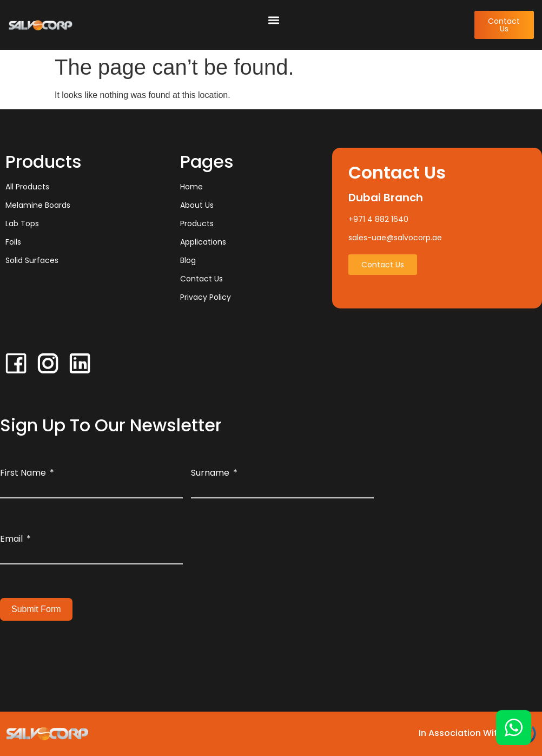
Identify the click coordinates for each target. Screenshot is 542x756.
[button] (274, 20)
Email (11, 539)
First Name (23, 473)
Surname (210, 473)
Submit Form (36, 609)
